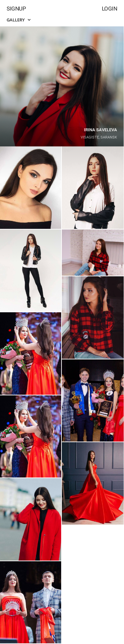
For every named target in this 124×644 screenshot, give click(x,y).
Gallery (19, 20)
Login (110, 9)
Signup (16, 9)
